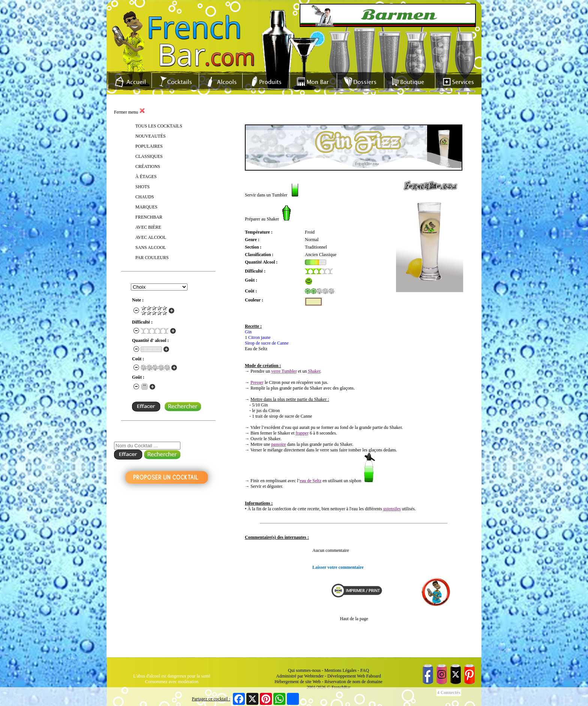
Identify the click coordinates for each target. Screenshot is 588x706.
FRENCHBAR (149, 217)
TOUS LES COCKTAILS (159, 126)
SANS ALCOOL (151, 247)
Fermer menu (130, 112)
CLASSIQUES (149, 156)
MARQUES (146, 207)
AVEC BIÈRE (148, 227)
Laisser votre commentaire (338, 567)
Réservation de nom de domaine (353, 682)
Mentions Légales (340, 670)
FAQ (365, 670)
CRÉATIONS (148, 166)
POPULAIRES (149, 146)
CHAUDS (145, 197)
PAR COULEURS (152, 258)
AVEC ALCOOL (151, 237)
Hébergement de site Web (298, 682)
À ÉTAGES (146, 177)
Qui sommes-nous (304, 670)
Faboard (373, 676)
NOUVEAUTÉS (151, 136)
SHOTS (142, 187)
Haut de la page (354, 619)
